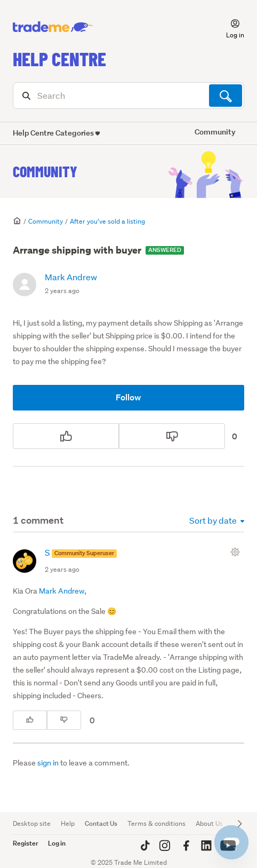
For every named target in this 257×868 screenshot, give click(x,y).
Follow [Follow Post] (128, 397)
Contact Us (101, 823)
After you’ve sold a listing (107, 221)
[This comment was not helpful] (64, 720)
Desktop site (32, 823)
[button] (229, 27)
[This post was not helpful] (172, 436)
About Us (209, 823)
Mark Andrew (71, 277)
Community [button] (215, 132)
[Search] (128, 96)
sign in (48, 763)
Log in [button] (57, 843)
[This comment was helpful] (30, 720)
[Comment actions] (237, 552)
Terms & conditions (156, 823)
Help (68, 823)
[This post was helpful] (66, 436)
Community (45, 171)
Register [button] (26, 843)
